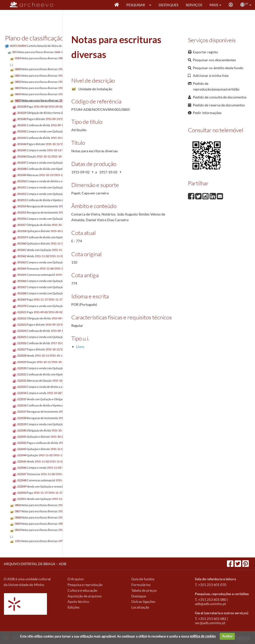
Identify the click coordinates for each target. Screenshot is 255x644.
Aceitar (227, 636)
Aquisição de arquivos (85, 596)
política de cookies (203, 636)
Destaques (168, 5)
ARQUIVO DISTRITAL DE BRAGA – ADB (35, 564)
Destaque (139, 596)
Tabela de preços (144, 590)
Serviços (194, 5)
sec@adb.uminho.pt (210, 623)
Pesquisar (136, 5)
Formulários (141, 585)
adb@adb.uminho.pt (210, 604)
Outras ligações (143, 601)
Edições (73, 607)
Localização (140, 607)
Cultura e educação (82, 590)
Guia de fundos (143, 579)
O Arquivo (76, 579)
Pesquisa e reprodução (85, 585)
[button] (152, 5)
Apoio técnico (78, 601)
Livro (80, 347)
